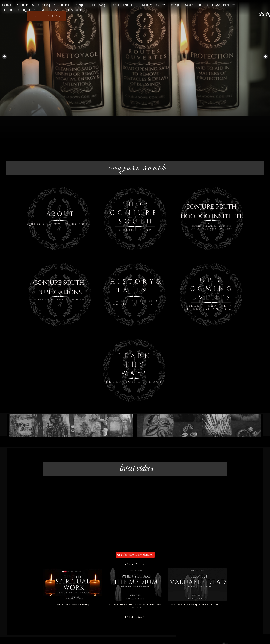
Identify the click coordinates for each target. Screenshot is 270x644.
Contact (74, 10)
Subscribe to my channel (135, 555)
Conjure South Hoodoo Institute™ (202, 5)
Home (7, 5)
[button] (140, 564)
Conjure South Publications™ (137, 5)
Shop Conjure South (51, 5)
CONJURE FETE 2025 (89, 5)
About (22, 5)
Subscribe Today (47, 16)
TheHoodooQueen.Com (23, 10)
